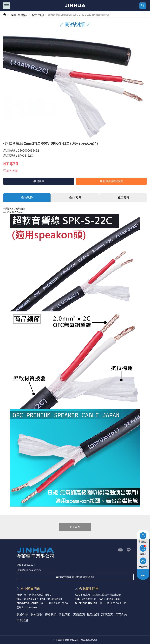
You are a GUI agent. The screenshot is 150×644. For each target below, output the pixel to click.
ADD (19, 595)
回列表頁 (75, 527)
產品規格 (27, 197)
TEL (19, 599)
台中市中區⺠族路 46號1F (38, 595)
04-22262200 (55, 599)
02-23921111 (89, 599)
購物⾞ (39, 181)
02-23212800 (113, 599)
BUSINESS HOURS (28, 603)
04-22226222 (31, 599)
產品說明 (75, 197)
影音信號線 (38, 15)
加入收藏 (11, 171)
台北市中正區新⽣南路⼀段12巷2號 (102, 595)
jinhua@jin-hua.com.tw (29, 570)
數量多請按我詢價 (111, 181)
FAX (42, 599)
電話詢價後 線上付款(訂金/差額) (75, 577)
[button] (143, 6)
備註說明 (123, 197)
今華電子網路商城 (75, 6)
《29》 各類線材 (19, 15)
